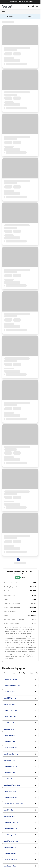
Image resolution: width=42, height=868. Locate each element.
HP (23, 578)
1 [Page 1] (18, 560)
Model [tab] (13, 673)
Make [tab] (6, 673)
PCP (18, 578)
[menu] (37, 6)
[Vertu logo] (7, 6)
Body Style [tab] (23, 673)
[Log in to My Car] (33, 6)
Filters (10, 17)
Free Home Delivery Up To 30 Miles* (20, 2)
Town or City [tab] (34, 673)
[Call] (29, 6)
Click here (32, 642)
